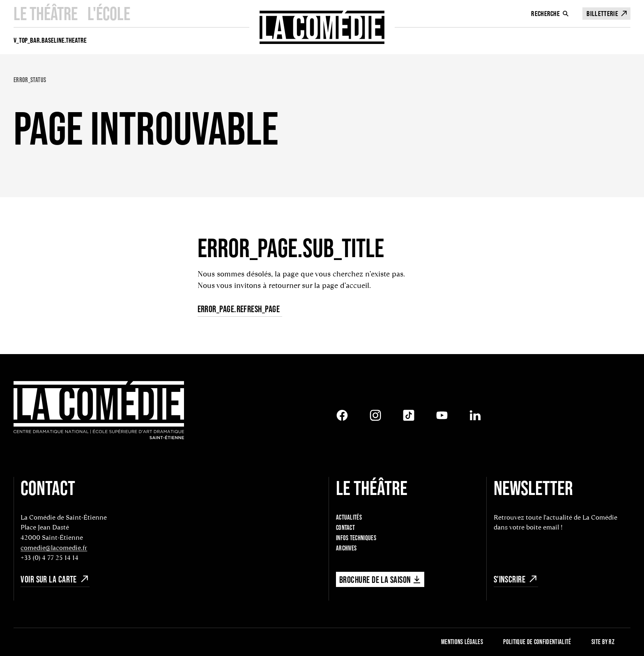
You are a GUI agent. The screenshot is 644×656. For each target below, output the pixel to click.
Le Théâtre (46, 13)
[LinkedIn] (475, 415)
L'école (109, 13)
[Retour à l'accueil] (99, 411)
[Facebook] (342, 415)
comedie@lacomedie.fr (54, 548)
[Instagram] (375, 415)
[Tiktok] (409, 415)
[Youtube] (442, 415)
